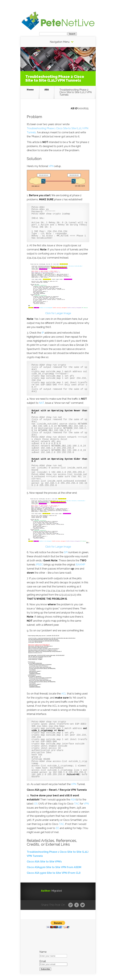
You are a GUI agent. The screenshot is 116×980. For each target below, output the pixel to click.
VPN (51, 166)
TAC (77, 804)
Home (30, 90)
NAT (42, 403)
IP (43, 333)
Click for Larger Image (58, 313)
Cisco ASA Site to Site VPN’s (44, 862)
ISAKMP (80, 565)
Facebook (77, 905)
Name (43, 952)
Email (43, 961)
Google (71, 905)
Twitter (83, 905)
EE (57, 828)
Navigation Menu (60, 42)
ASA (47, 90)
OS (36, 804)
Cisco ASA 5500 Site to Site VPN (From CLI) (54, 873)
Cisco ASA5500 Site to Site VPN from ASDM (54, 867)
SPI (66, 552)
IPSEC (39, 565)
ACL (64, 694)
